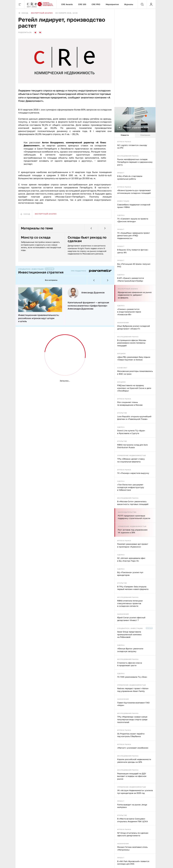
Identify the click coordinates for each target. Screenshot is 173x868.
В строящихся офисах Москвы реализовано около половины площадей (132, 343)
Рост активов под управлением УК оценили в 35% (133, 531)
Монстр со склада (36, 237)
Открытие (122, 413)
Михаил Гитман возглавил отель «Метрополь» (132, 848)
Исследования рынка (128, 156)
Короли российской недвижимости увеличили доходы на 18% (134, 761)
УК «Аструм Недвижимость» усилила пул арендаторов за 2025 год (135, 792)
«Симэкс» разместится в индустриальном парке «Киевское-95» (129, 312)
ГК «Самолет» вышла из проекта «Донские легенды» (133, 220)
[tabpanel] (135, 503)
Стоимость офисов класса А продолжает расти (130, 664)
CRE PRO (96, 4)
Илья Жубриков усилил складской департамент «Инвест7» (134, 327)
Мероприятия (112, 4)
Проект (121, 173)
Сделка (121, 215)
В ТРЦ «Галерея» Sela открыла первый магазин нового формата (133, 588)
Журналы (129, 4)
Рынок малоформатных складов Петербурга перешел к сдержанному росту (135, 162)
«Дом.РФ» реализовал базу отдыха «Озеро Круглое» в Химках (134, 358)
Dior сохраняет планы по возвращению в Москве (130, 404)
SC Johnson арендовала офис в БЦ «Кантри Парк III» (131, 559)
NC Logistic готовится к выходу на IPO (132, 147)
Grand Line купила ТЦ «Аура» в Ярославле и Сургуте (131, 432)
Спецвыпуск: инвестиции (130, 628)
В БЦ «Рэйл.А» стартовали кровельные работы (130, 177)
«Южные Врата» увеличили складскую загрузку (130, 650)
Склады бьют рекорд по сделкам (87, 239)
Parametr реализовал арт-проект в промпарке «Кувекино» (133, 545)
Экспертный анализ (128, 289)
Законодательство (127, 512)
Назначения (123, 323)
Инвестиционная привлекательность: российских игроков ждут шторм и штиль (39, 318)
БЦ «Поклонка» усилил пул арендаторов (130, 574)
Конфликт (122, 368)
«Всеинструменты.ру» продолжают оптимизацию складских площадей (134, 192)
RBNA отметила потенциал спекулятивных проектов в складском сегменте (130, 603)
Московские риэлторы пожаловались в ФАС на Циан (135, 372)
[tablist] (135, 135)
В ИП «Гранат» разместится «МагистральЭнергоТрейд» (131, 279)
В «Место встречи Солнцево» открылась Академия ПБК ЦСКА (132, 820)
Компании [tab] (145, 135)
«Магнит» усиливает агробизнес (133, 748)
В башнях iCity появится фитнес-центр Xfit (133, 251)
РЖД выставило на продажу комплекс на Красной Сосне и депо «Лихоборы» (134, 388)
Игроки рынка (124, 142)
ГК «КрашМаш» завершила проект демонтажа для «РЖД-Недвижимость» (134, 236)
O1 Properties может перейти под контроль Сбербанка (131, 735)
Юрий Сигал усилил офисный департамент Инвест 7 (131, 619)
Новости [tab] (125, 135)
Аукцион (121, 353)
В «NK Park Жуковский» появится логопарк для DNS (133, 863)
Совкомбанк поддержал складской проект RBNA (134, 206)
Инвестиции (123, 201)
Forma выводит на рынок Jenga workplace (132, 806)
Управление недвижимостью (132, 455)
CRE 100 (82, 4)
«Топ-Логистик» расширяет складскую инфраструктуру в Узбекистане (131, 487)
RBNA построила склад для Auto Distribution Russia (132, 446)
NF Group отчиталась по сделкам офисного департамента (133, 834)
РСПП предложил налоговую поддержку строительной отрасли (134, 517)
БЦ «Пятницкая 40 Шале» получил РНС (134, 265)
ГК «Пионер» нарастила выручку (133, 473)
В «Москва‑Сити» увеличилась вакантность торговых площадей (133, 503)
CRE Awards (67, 4)
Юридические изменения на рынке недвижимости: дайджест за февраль (135, 295)
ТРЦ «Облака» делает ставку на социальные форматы (131, 460)
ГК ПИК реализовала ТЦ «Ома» (132, 677)
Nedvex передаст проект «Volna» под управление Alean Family (133, 690)
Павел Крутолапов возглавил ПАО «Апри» (133, 704)
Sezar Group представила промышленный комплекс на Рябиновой (129, 634)
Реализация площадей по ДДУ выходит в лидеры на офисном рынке (132, 776)
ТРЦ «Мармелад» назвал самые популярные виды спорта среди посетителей (132, 719)
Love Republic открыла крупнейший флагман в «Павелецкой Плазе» (134, 418)
